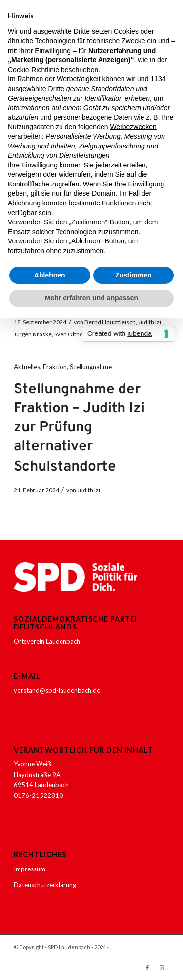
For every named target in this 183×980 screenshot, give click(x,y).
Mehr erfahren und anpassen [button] (91, 298)
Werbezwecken (133, 127)
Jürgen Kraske (33, 334)
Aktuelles (27, 367)
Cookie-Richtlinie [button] (33, 70)
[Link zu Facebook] (147, 968)
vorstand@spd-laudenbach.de (57, 690)
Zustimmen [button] (133, 275)
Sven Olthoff (71, 334)
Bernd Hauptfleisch (110, 322)
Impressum (30, 869)
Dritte (56, 89)
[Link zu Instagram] (162, 968)
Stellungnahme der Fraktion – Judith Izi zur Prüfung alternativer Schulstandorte (79, 428)
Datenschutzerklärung (45, 885)
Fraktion (55, 367)
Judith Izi (150, 322)
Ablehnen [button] (50, 275)
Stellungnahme (91, 367)
